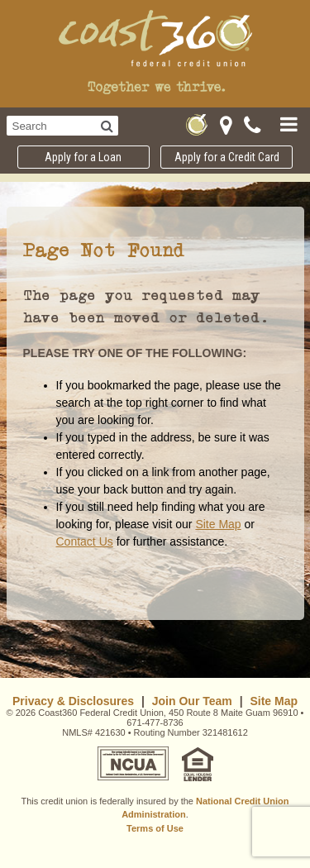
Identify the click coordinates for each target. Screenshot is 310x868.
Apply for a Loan (83, 157)
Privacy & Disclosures (73, 701)
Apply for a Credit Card (227, 157)
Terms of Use (155, 828)
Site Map (218, 524)
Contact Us (85, 541)
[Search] (107, 126)
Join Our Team (192, 701)
